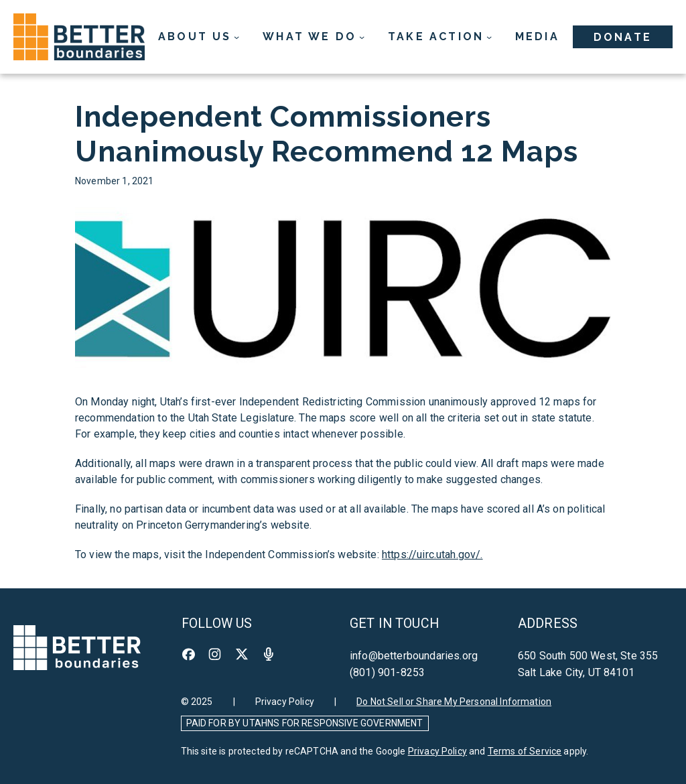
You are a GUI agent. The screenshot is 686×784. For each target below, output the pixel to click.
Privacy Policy (285, 702)
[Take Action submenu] (440, 37)
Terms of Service (525, 751)
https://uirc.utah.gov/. (432, 554)
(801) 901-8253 (387, 672)
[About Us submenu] (199, 37)
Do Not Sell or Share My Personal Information (454, 702)
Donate (623, 37)
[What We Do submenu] (314, 37)
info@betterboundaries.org (414, 656)
